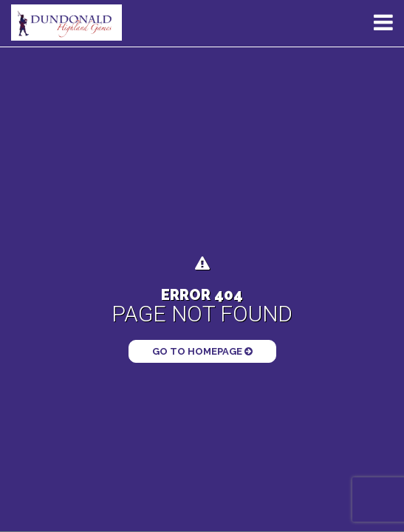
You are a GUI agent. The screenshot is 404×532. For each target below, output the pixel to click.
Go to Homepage (202, 351)
